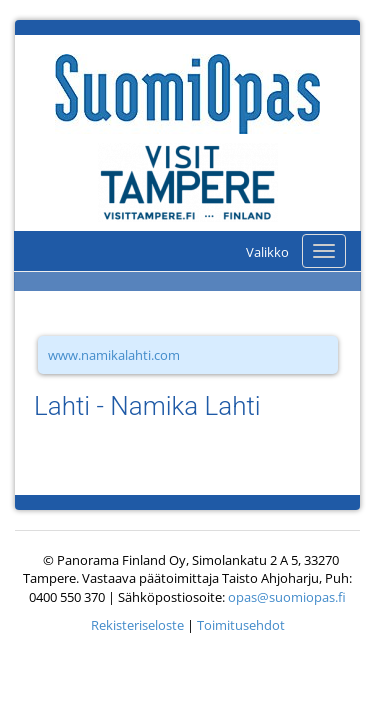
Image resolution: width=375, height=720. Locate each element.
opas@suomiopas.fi (287, 597)
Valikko (267, 252)
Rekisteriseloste (137, 625)
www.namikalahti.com (114, 355)
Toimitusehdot (241, 625)
